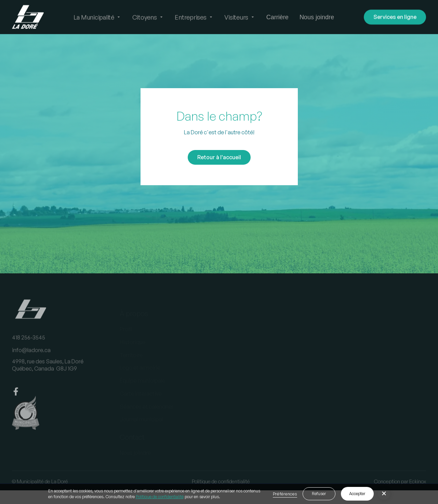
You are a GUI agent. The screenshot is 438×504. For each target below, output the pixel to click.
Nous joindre (317, 17)
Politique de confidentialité (160, 497)
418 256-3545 (29, 342)
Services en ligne (395, 17)
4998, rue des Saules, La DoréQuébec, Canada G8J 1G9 (48, 370)
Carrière (277, 17)
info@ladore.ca (31, 355)
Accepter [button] (357, 494)
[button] (97, 17)
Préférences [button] (285, 494)
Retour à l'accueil (219, 157)
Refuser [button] (319, 494)
